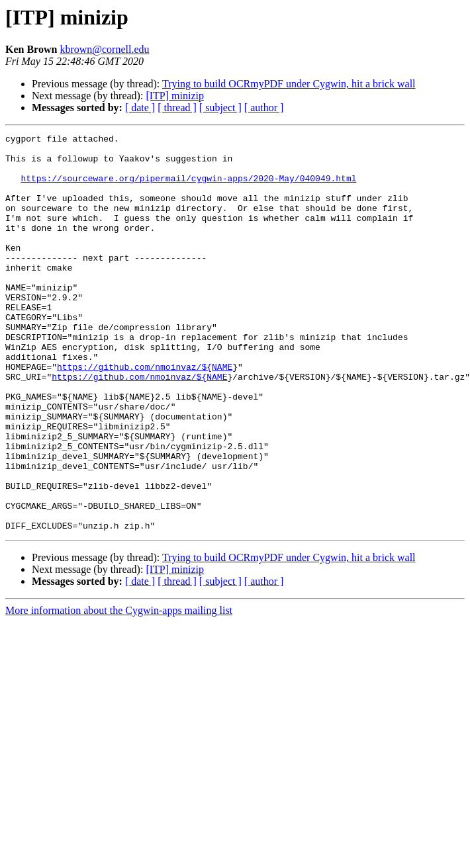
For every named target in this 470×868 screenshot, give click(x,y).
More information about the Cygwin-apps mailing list (119, 690)
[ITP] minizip (175, 96)
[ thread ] (177, 108)
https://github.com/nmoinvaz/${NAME (145, 414)
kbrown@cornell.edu (104, 49)
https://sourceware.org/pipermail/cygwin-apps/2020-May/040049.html (188, 188)
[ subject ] (220, 108)
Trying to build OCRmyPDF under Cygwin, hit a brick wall (289, 84)
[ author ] (264, 108)
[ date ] (140, 108)
